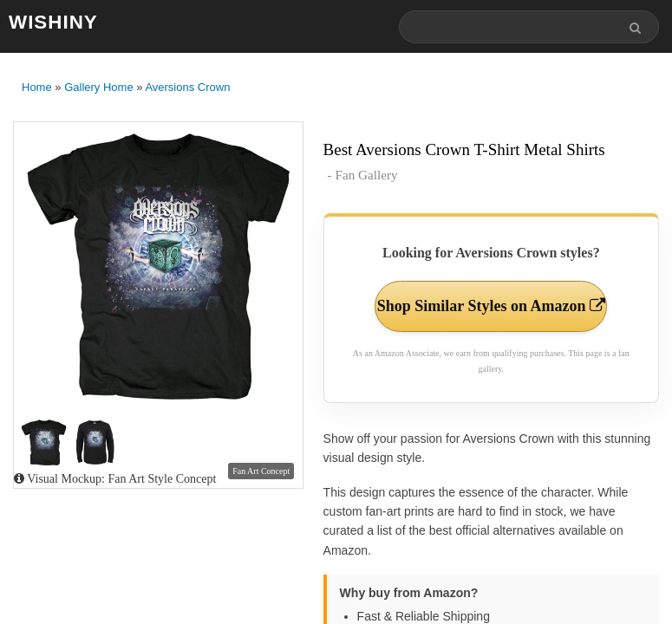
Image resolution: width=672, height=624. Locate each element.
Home (37, 87)
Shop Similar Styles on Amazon (491, 306)
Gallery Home (98, 87)
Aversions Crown (187, 87)
